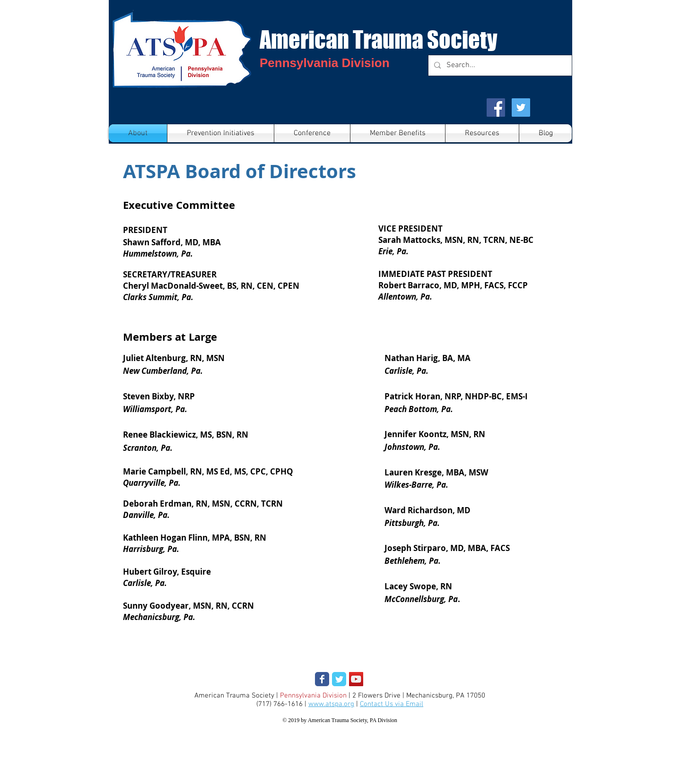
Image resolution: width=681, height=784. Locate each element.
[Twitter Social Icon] (521, 108)
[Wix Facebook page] (322, 679)
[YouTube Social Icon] (356, 679)
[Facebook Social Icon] (496, 108)
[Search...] (499, 65)
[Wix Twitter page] (339, 679)
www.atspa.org (331, 704)
